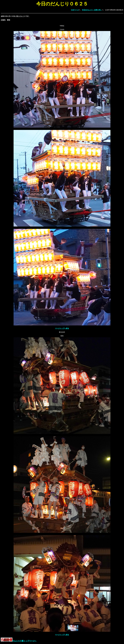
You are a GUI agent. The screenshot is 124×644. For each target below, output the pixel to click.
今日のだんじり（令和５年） (92, 10)
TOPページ (75, 10)
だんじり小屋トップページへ (19, 641)
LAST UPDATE (110, 10)
